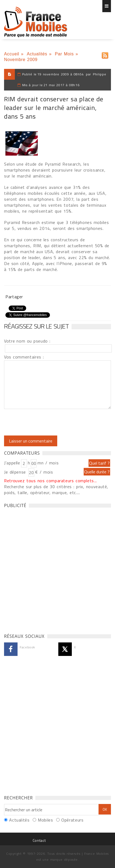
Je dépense (16, 472)
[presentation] (49, 422)
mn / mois (48, 463)
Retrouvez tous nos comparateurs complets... (50, 481)
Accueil (12, 54)
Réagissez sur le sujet (36, 326)
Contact (39, 840)
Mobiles (45, 820)
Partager (14, 297)
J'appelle (12, 463)
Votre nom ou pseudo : (27, 341)
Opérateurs (72, 820)
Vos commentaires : (24, 357)
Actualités (37, 54)
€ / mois (44, 472)
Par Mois (64, 54)
